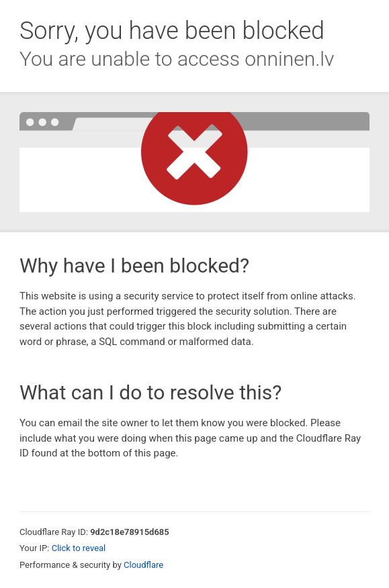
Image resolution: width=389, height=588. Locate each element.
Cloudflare (143, 565)
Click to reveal (79, 548)
